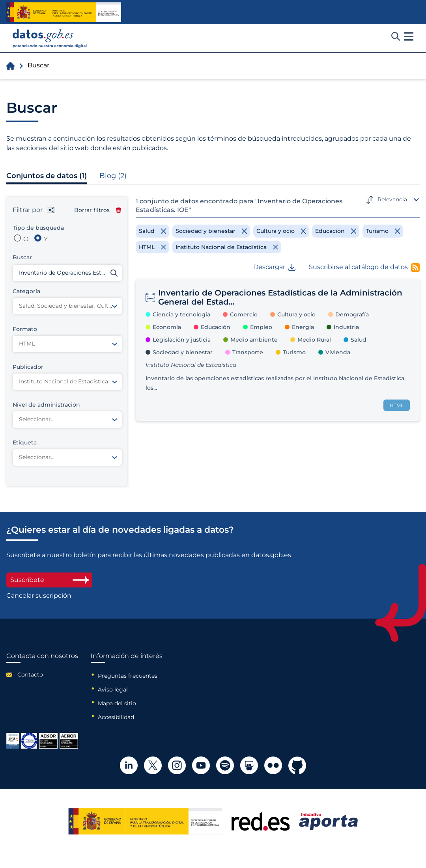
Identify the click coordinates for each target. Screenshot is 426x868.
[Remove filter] (152, 231)
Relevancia (392, 199)
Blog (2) (113, 176)
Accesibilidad (116, 717)
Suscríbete (49, 580)
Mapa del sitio (117, 703)
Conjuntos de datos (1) (47, 176)
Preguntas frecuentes (128, 676)
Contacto (30, 675)
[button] (409, 37)
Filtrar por (34, 210)
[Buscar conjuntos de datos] (67, 273)
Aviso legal (113, 690)
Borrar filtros (98, 210)
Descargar (274, 267)
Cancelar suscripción (39, 596)
